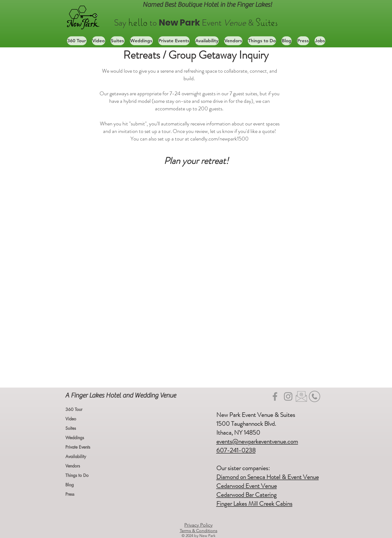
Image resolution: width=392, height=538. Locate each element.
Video (71, 419)
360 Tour (74, 409)
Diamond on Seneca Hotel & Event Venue (268, 477)
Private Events (78, 447)
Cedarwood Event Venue (247, 486)
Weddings (75, 438)
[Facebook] (275, 396)
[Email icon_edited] (301, 396)
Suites (71, 428)
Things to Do (77, 475)
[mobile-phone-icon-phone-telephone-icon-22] (315, 396)
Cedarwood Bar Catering (246, 495)
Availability (76, 457)
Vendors (73, 466)
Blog (70, 485)
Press (70, 494)
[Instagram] (288, 396)
